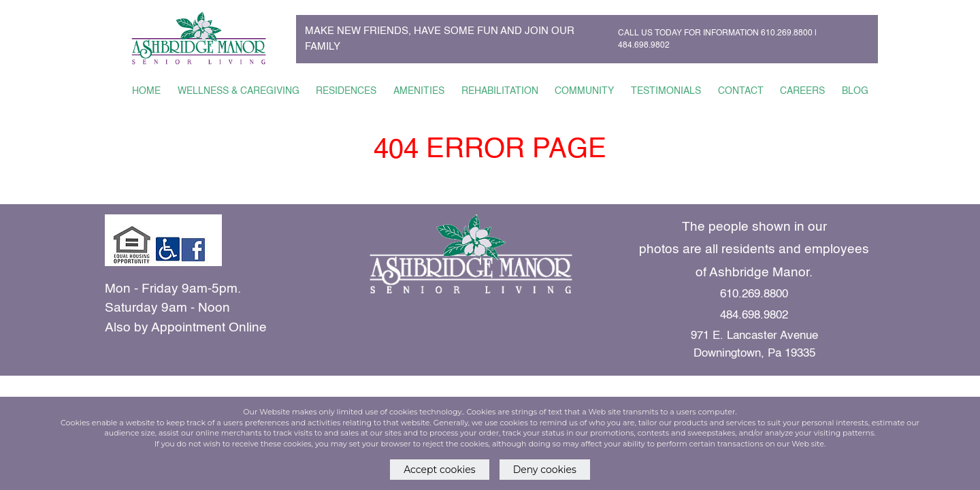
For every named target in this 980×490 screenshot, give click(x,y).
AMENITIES (419, 91)
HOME (146, 91)
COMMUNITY (584, 91)
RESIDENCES (346, 91)
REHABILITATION (500, 91)
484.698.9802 (644, 46)
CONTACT (741, 91)
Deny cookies (545, 470)
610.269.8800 (787, 33)
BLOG (855, 91)
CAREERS (802, 91)
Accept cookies (440, 470)
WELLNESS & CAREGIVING (239, 91)
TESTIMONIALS (666, 91)
